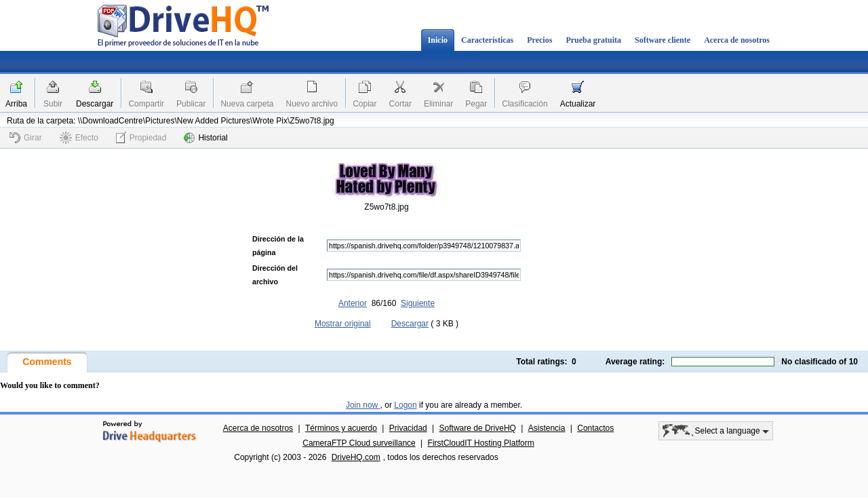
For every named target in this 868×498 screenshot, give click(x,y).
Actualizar (578, 104)
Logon (405, 405)
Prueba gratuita (593, 40)
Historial (205, 138)
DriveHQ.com (356, 457)
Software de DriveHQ (478, 428)
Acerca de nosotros (737, 40)
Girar (26, 138)
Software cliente (663, 40)
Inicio (438, 40)
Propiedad (141, 137)
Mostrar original (343, 324)
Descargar (95, 104)
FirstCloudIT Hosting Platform (481, 443)
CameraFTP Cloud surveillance (359, 443)
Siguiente (418, 303)
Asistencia (547, 428)
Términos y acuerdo (341, 428)
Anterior (353, 303)
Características (487, 40)
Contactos (595, 428)
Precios (539, 40)
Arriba (16, 104)
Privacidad (408, 428)
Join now (363, 405)
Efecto (79, 138)
